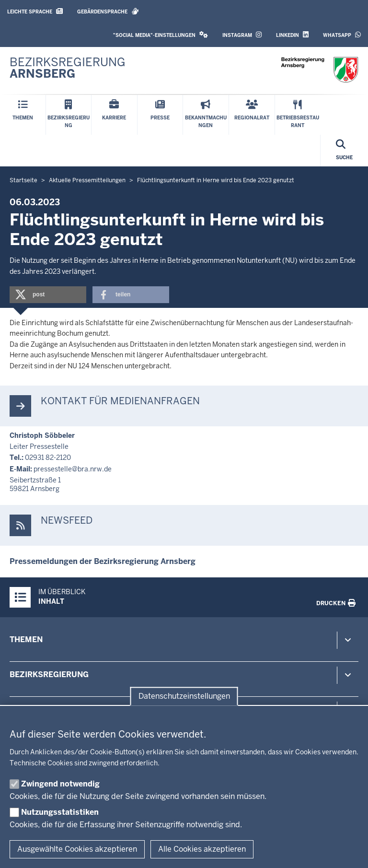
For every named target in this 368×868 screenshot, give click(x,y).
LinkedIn (292, 35)
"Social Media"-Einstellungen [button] (161, 35)
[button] (48, 295)
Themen (26, 639)
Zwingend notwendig (60, 784)
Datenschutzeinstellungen (184, 696)
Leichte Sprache (35, 11)
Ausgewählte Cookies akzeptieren (77, 849)
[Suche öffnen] (344, 151)
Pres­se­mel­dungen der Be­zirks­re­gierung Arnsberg (103, 561)
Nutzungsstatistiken (60, 812)
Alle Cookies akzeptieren (202, 849)
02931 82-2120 (48, 457)
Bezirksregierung (49, 674)
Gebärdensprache (108, 11)
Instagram (242, 35)
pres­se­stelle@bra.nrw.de (73, 469)
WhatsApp (342, 35)
